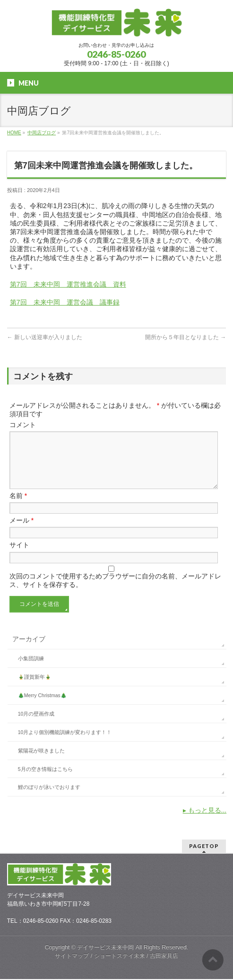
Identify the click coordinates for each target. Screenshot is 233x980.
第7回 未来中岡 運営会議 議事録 (65, 302)
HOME (14, 133)
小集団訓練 (31, 670)
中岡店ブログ (42, 133)
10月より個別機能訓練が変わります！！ (65, 744)
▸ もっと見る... (205, 822)
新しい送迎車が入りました (45, 337)
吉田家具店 (164, 957)
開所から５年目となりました (186, 337)
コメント (23, 425)
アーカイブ (29, 650)
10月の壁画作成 (36, 725)
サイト (19, 556)
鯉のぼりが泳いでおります (49, 798)
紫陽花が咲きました (41, 762)
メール (22, 532)
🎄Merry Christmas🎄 (42, 707)
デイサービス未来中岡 (105, 948)
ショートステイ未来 (120, 957)
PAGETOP (204, 847)
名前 (18, 507)
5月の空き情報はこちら (45, 780)
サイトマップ (72, 957)
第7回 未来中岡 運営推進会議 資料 (68, 284)
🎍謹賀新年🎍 (35, 688)
